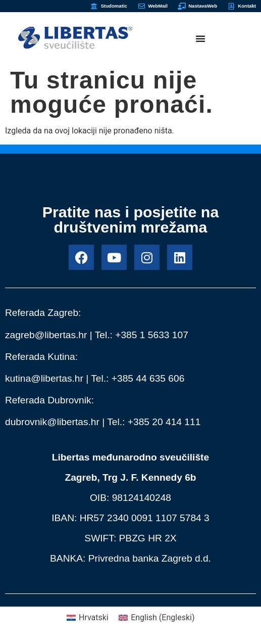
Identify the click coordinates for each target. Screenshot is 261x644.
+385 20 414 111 (164, 422)
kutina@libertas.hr (44, 378)
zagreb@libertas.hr (46, 335)
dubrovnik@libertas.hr (52, 422)
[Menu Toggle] (200, 38)
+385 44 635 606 (148, 378)
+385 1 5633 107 (152, 335)
